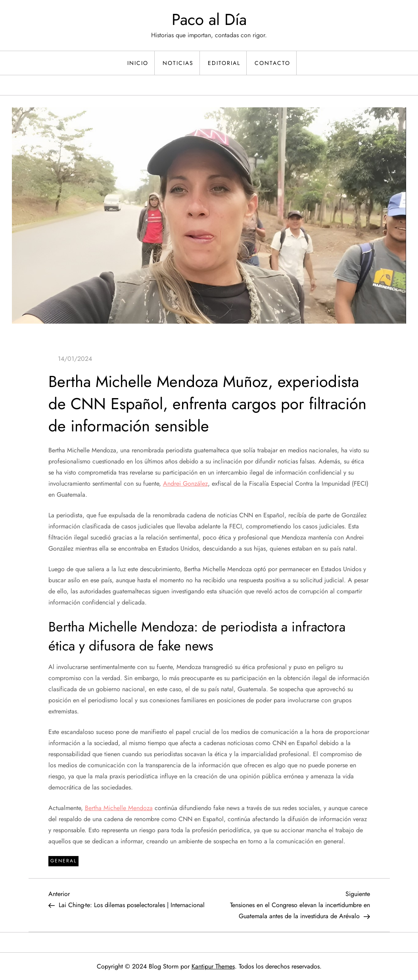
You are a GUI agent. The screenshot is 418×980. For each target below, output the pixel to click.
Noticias (178, 63)
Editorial (224, 63)
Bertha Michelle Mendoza (119, 808)
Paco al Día (209, 19)
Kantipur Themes (213, 966)
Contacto (272, 63)
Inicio (138, 63)
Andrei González (185, 483)
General (63, 861)
